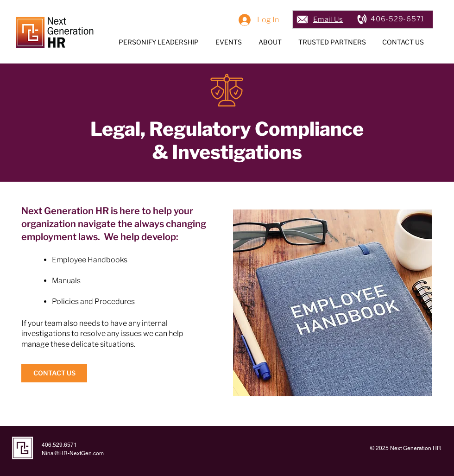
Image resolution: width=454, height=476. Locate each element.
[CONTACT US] (54, 373)
